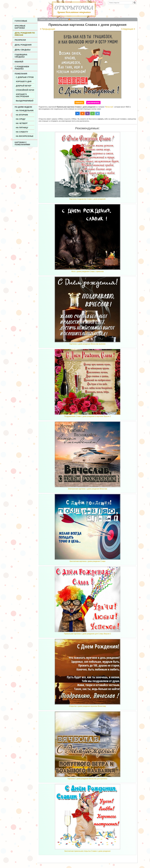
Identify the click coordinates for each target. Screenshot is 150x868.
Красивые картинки (20, 27)
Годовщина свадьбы (21, 56)
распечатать (93, 102)
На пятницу (22, 128)
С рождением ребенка (22, 68)
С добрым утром (25, 77)
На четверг (22, 123)
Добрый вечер (24, 86)
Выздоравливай (25, 101)
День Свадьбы (23, 50)
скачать (79, 102)
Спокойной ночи (25, 90)
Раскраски (20, 40)
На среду (21, 119)
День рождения (23, 45)
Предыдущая (48, 29)
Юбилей (19, 62)
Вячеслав (109, 107)
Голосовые (21, 21)
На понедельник (25, 111)
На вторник (22, 115)
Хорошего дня (24, 82)
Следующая (127, 29)
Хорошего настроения (22, 95)
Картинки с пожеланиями (22, 144)
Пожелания (21, 74)
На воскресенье (25, 136)
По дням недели (23, 107)
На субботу (22, 132)
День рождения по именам (25, 34)
